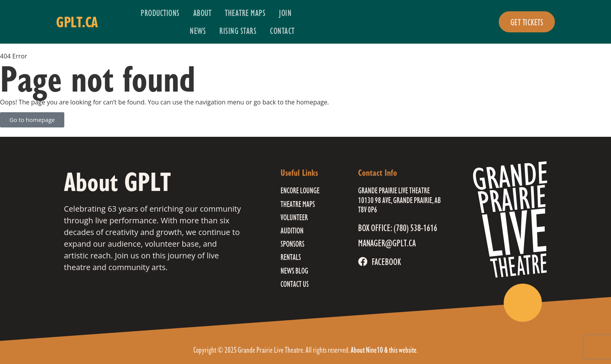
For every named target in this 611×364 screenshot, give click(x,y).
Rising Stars (238, 31)
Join (285, 13)
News (198, 31)
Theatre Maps (245, 13)
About (202, 13)
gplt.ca (77, 22)
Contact (282, 31)
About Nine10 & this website (384, 350)
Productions (160, 13)
